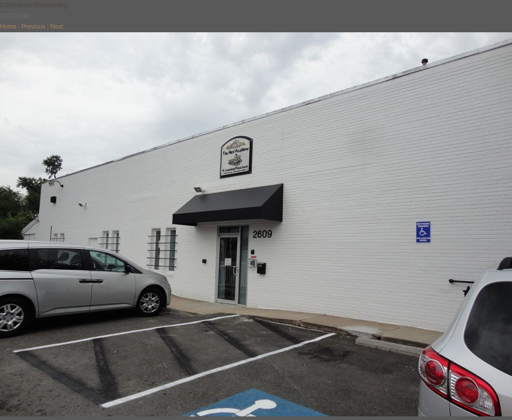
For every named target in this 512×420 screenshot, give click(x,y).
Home (8, 27)
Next (57, 27)
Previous (34, 27)
